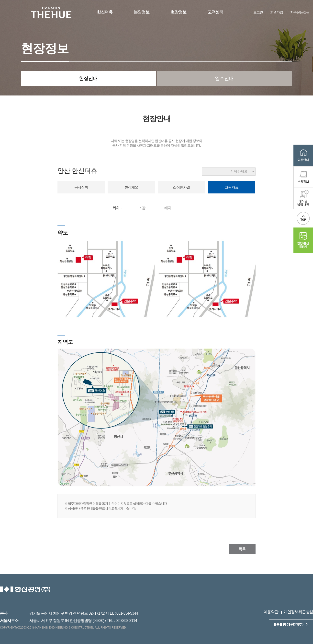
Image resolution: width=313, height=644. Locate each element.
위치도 (118, 208)
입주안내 (224, 78)
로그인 (258, 12)
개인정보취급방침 (298, 612)
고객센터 (215, 12)
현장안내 (88, 78)
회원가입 (277, 12)
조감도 (144, 208)
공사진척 (81, 187)
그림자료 (232, 187)
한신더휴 (105, 12)
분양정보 (142, 12)
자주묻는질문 (300, 12)
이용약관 (271, 612)
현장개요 (131, 187)
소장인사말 (181, 187)
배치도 (169, 208)
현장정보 (179, 12)
